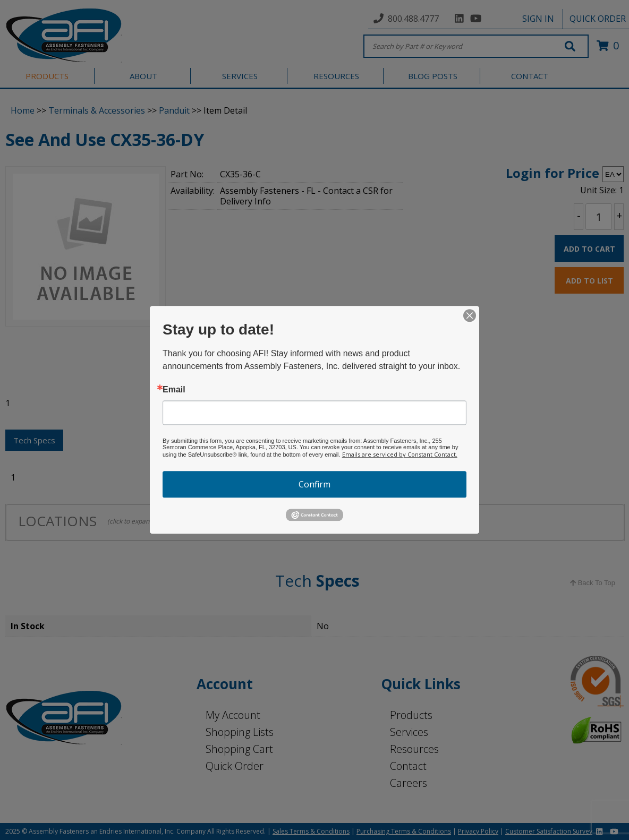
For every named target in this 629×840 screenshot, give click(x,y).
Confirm (314, 484)
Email (174, 390)
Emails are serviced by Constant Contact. (400, 454)
